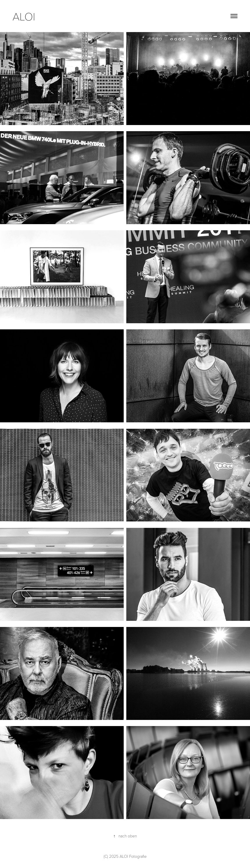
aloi (25, 16)
